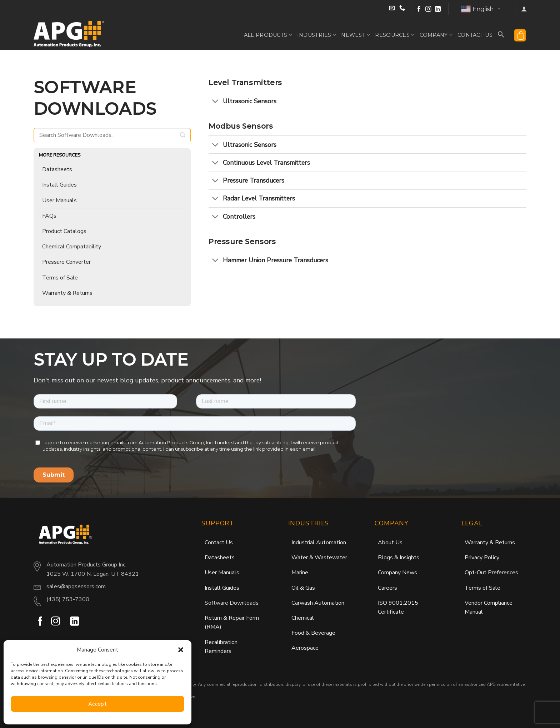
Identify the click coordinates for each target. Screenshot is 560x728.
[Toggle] (216, 102)
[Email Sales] (393, 9)
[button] (181, 650)
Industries (317, 35)
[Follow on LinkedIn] (438, 9)
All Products (268, 35)
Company (436, 35)
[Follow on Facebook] (419, 9)
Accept (98, 704)
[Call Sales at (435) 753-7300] (402, 9)
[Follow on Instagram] (428, 9)
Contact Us (475, 35)
